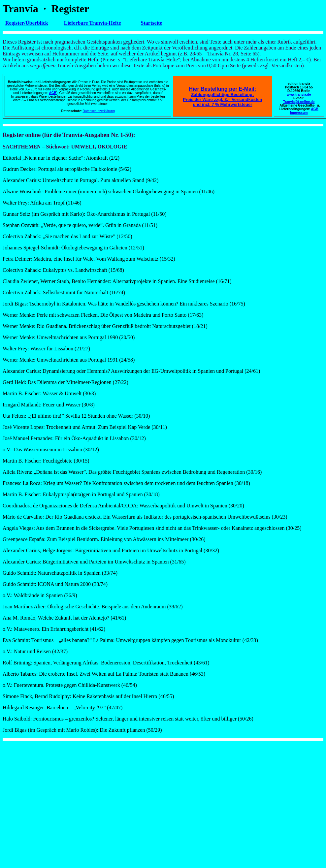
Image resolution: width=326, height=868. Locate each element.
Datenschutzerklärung (98, 111)
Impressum (299, 113)
